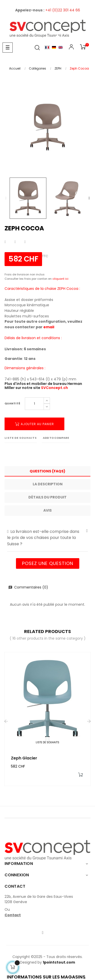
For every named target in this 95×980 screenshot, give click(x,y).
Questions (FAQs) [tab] (48, 471)
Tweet (15, 242)
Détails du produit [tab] (48, 497)
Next (89, 198)
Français (47, 47)
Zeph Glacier (24, 758)
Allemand (54, 47)
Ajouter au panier (34, 424)
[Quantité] (34, 404)
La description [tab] (48, 484)
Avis (48, 510)
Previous (6, 198)
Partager (5, 242)
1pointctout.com (59, 962)
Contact (13, 915)
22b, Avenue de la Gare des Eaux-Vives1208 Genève (39, 899)
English (61, 47)
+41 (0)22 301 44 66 (63, 10)
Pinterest (25, 242)
